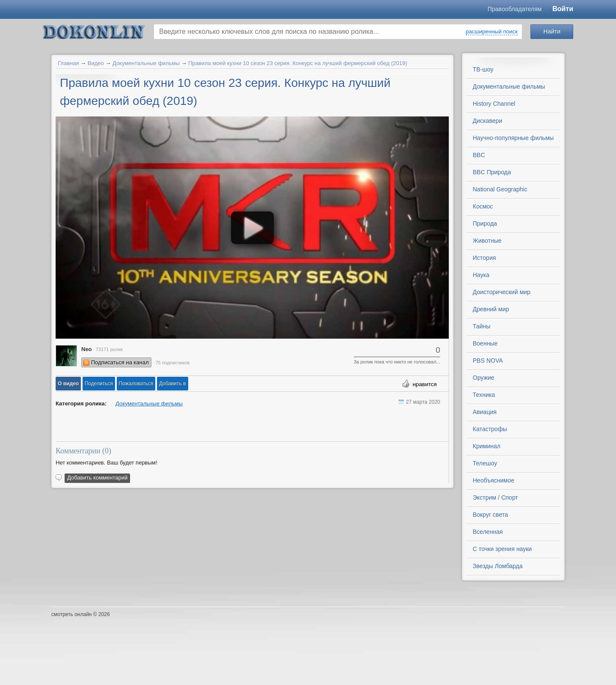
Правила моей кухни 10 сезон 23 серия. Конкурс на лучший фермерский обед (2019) (298, 63)
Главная (68, 63)
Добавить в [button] (173, 384)
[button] (68, 384)
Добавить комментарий (97, 478)
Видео (96, 63)
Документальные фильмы (146, 63)
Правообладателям (515, 9)
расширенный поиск (492, 31)
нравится (425, 384)
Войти (563, 9)
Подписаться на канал (120, 362)
